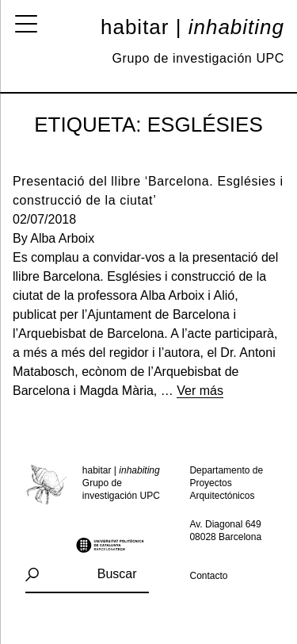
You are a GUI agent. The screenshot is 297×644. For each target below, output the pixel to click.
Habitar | (192, 27)
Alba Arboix (62, 238)
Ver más (200, 391)
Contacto (209, 576)
